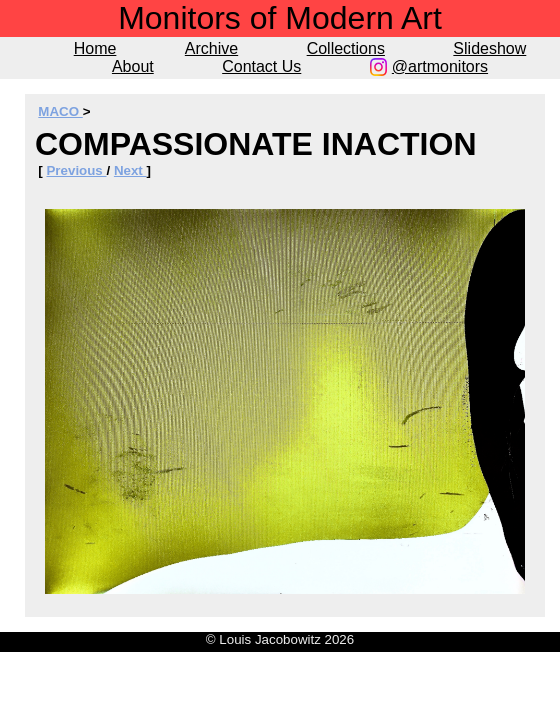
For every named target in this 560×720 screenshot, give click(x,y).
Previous (76, 170)
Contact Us (261, 66)
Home (95, 48)
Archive (211, 48)
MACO (60, 111)
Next (130, 170)
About (133, 66)
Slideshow (489, 48)
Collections (346, 48)
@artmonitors (440, 66)
